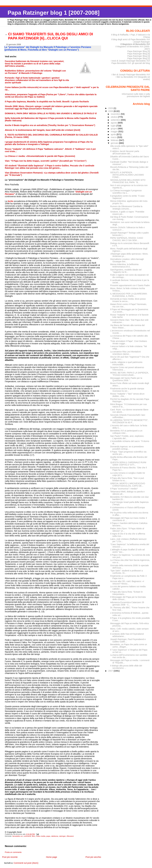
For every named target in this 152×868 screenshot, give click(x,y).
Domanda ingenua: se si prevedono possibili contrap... (127, 448)
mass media (41, 836)
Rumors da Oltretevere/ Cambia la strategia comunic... (126, 208)
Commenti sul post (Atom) (26, 863)
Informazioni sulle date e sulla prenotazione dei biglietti (136, 95)
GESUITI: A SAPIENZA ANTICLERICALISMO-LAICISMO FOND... (127, 175)
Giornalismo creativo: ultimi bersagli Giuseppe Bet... (127, 260)
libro (34, 836)
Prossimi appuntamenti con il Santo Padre (130, 285)
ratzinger (62, 836)
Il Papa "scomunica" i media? (124, 489)
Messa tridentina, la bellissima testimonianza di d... (124, 266)
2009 (111, 108)
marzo (114, 137)
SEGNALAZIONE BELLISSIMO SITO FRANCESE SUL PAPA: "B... (128, 181)
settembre (116, 120)
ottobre (114, 117)
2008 (111, 111)
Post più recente (10, 857)
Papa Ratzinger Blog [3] (139, 56)
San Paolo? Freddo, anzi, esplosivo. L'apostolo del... (127, 437)
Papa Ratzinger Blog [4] (139, 54)
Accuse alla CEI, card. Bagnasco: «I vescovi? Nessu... (127, 582)
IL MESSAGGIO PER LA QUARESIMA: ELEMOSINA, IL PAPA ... (129, 295)
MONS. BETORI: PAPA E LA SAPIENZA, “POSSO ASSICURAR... (130, 374)
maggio (115, 131)
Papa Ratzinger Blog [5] (139, 51)
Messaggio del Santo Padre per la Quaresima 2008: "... (126, 379)
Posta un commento (13, 852)
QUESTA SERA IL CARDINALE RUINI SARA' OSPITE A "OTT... (128, 464)
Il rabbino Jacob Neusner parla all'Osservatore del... (125, 152)
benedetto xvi (18, 836)
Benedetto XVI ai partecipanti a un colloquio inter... (126, 432)
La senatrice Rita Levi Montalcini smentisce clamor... (126, 353)
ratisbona (55, 836)
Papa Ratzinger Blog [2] (139, 58)
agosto (114, 123)
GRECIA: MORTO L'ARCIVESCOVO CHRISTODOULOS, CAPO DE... (128, 485)
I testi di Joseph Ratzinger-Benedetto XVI (130, 61)
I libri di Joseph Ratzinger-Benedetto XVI (131, 75)
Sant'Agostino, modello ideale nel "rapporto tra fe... (126, 271)
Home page (52, 857)
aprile (114, 134)
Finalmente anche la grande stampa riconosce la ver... (127, 390)
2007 (111, 671)
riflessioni (70, 836)
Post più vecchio (93, 857)
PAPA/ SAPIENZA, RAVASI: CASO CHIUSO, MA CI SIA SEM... (127, 239)
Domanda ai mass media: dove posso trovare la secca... (128, 300)
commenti (27, 836)
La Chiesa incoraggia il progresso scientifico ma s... (126, 192)
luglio (113, 126)
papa (48, 836)
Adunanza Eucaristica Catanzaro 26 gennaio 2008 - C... (127, 604)
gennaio (115, 143)
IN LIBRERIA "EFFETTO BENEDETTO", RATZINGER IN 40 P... (129, 421)
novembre (116, 114)
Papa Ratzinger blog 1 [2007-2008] (54, 13)
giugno (114, 129)
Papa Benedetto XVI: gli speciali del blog (131, 63)
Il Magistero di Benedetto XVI (135, 44)
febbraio (115, 140)
